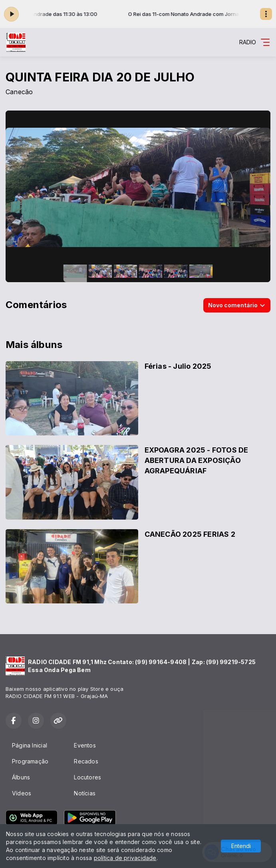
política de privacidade (125, 858)
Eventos (85, 745)
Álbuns (21, 777)
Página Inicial (30, 745)
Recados (86, 761)
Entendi (241, 846)
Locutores (87, 777)
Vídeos (22, 793)
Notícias (85, 793)
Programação (30, 761)
